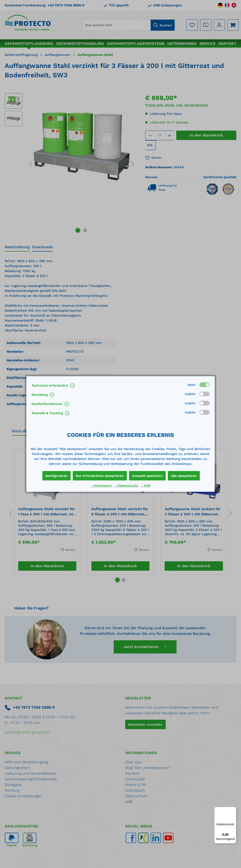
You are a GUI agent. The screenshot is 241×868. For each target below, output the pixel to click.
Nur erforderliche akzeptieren (100, 476)
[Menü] (233, 810)
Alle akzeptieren (184, 476)
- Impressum (102, 485)
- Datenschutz (127, 485)
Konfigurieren (56, 476)
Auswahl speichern (147, 476)
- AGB (146, 485)
